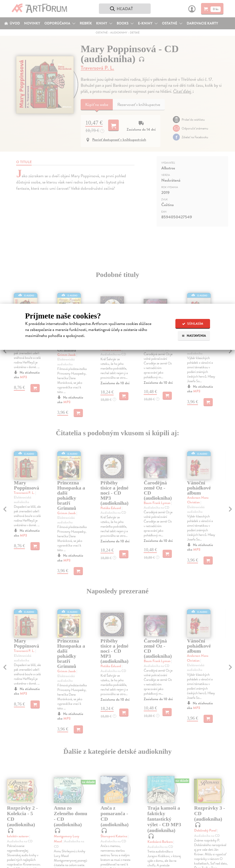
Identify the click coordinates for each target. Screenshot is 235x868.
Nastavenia (194, 336)
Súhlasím (193, 324)
